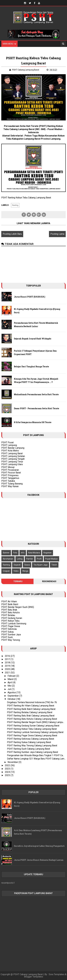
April (10, 682)
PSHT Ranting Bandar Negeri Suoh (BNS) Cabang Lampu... (36, 722)
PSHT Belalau (8, 615)
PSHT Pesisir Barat (11, 473)
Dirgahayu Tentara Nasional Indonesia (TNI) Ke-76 (32, 702)
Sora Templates (57, 974)
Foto (15, 553)
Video (16, 571)
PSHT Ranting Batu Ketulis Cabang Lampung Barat (32, 719)
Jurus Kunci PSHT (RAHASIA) (30, 297)
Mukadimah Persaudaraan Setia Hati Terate (36, 394)
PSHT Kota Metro (10, 451)
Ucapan (6, 571)
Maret (11, 679)
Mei (10, 686)
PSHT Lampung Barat (12, 453)
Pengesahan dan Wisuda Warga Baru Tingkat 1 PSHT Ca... (36, 755)
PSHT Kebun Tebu (10, 621)
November (13, 762)
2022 (8, 765)
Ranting (15, 205)
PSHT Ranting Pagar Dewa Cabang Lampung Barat (32, 736)
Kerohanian (8, 559)
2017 (8, 659)
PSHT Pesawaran (10, 470)
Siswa (27, 565)
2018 (8, 663)
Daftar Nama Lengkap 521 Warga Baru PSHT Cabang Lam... (36, 759)
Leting (20, 559)
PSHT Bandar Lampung (13, 448)
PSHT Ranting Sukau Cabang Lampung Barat (29, 742)
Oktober (12, 699)
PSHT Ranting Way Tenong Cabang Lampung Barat (32, 746)
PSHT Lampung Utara (12, 464)
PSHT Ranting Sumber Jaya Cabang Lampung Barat (32, 752)
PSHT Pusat (7, 442)
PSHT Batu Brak (9, 610)
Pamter (30, 559)
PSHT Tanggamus (10, 478)
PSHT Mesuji (8, 467)
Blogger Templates (34, 977)
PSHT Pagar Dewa (11, 626)
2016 (8, 656)
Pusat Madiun (51, 559)
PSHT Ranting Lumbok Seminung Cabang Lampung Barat (35, 732)
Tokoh (54, 565)
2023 (8, 769)
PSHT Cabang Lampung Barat (28, 974)
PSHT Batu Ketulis (11, 612)
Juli (10, 689)
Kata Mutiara (34, 553)
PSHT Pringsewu (10, 475)
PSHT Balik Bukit (10, 604)
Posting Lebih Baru (12, 234)
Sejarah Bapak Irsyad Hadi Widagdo (32, 339)
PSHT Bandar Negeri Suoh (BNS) (18, 607)
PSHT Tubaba (8, 481)
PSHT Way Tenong (11, 640)
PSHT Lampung (9, 445)
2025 (8, 775)
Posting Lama (57, 234)
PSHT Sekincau (9, 629)
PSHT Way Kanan (10, 486)
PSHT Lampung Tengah (13, 459)
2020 (8, 669)
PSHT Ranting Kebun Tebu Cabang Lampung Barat (32, 729)
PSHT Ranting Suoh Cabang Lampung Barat (28, 749)
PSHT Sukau (8, 632)
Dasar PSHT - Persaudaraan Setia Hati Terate (36, 408)
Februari (12, 676)
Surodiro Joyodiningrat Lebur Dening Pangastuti (39, 846)
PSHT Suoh (7, 637)
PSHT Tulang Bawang (12, 484)
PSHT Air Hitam (9, 601)
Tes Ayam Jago (41, 565)
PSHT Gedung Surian (12, 618)
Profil (39, 559)
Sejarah (17, 565)
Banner (6, 553)
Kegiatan (48, 553)
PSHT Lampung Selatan (13, 456)
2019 (8, 666)
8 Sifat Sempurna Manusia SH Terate (33, 422)
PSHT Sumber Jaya (11, 635)
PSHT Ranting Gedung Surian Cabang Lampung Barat (33, 726)
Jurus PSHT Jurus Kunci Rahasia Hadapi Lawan (39, 860)
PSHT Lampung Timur (12, 462)
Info (23, 553)
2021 (8, 673)
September (13, 696)
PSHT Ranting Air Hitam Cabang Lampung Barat (31, 706)
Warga (25, 571)
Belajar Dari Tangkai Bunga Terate (31, 366)
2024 (8, 772)
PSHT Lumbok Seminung (14, 624)
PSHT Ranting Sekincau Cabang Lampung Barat (30, 739)
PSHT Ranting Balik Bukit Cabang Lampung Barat (31, 709)
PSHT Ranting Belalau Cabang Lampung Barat (30, 712)
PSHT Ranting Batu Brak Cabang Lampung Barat (31, 716)
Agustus (12, 692)
